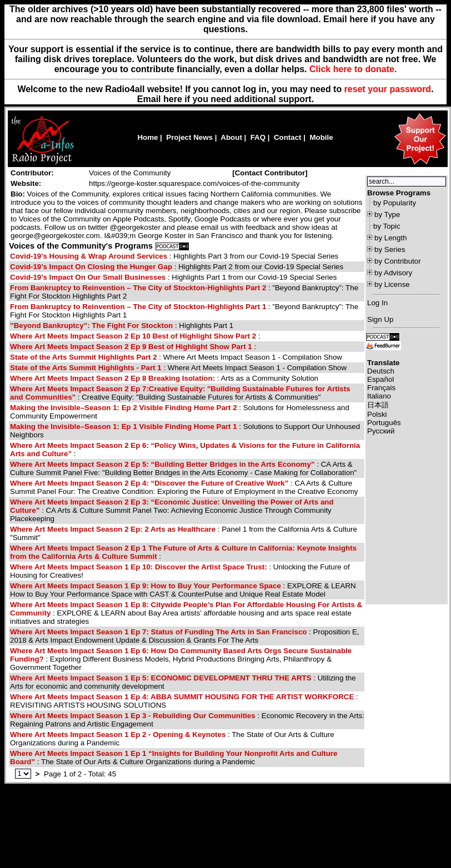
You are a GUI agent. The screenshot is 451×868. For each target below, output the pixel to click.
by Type (387, 215)
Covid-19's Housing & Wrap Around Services (89, 256)
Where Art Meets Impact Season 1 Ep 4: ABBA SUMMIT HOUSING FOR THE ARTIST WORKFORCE (182, 697)
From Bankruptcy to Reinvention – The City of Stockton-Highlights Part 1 (138, 307)
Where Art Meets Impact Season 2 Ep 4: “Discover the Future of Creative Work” (149, 483)
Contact (288, 137)
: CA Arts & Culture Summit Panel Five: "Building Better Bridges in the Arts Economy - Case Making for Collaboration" (183, 468)
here (173, 99)
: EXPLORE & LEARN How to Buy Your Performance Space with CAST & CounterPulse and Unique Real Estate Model (183, 590)
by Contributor (398, 261)
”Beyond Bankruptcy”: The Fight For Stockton (92, 325)
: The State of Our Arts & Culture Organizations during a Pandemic (174, 758)
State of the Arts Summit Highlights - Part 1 (86, 368)
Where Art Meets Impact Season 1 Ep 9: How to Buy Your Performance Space (147, 586)
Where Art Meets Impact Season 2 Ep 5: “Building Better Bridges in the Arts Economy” (162, 464)
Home (147, 137)
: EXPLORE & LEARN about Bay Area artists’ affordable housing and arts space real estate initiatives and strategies (186, 613)
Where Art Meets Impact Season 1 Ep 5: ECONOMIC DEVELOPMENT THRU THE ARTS (161, 678)
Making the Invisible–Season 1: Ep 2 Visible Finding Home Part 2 (124, 408)
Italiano (379, 396)
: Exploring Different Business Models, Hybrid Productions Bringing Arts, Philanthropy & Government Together (181, 659)
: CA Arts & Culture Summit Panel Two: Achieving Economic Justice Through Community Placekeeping (172, 510)
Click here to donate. (353, 69)
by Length (391, 238)
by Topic (387, 226)
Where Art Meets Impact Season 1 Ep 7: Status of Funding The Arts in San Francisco (158, 632)
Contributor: (32, 173)
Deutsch (381, 371)
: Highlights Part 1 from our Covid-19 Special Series (173, 277)
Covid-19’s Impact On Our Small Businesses (88, 277)
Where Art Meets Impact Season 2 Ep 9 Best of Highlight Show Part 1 (132, 347)
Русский (381, 431)
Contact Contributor (270, 173)
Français (381, 388)
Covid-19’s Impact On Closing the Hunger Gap (91, 267)
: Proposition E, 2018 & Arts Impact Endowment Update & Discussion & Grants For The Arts (185, 636)
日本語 (378, 405)
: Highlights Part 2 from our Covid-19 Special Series (177, 267)
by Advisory (393, 273)
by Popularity (395, 203)
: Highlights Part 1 (122, 325)
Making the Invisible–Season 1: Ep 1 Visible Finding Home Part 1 (124, 427)
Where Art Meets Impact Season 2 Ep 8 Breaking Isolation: (112, 378)
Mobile (321, 137)
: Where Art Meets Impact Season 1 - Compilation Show (176, 357)
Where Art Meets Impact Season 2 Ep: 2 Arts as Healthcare (114, 529)
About (231, 137)
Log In (377, 303)
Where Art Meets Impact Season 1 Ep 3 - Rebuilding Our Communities (133, 716)
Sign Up (380, 319)
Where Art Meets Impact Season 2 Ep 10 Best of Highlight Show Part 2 (133, 336)
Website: (26, 183)
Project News (189, 137)
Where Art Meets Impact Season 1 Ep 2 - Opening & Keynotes (118, 735)
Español (380, 379)
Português (384, 423)
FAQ (258, 137)
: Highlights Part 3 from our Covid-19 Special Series (174, 256)
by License (392, 284)
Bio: (18, 194)
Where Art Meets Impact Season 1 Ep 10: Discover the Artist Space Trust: (139, 567)
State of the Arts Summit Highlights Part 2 (84, 357)
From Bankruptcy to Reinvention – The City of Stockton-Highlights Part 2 (138, 288)
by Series (390, 249)
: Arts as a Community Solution (164, 378)
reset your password (388, 89)
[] (270, 173)
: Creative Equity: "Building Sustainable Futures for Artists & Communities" (180, 393)
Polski (377, 414)
